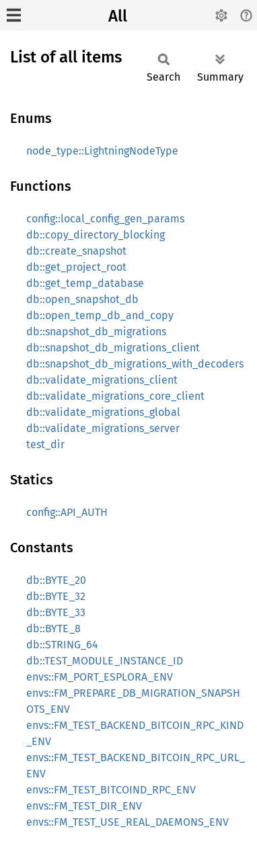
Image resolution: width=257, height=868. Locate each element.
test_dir (45, 444)
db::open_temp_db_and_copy (100, 315)
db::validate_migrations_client (102, 380)
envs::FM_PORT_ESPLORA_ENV (100, 677)
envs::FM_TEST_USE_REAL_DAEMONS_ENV (127, 822)
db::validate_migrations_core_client (115, 396)
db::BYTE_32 (56, 596)
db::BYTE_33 (56, 612)
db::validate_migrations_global (103, 412)
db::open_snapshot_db (82, 299)
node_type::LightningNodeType (102, 151)
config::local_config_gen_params (105, 219)
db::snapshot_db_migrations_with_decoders (135, 364)
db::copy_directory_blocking (96, 235)
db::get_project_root (76, 267)
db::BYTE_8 (53, 628)
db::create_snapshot (76, 251)
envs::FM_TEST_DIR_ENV (84, 806)
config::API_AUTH (67, 512)
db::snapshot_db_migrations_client (113, 348)
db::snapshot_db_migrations (96, 332)
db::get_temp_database (85, 283)
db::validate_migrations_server (103, 428)
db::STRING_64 (62, 645)
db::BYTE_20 (56, 580)
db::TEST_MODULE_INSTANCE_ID (105, 661)
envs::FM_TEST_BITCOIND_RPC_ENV (111, 790)
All (118, 16)
